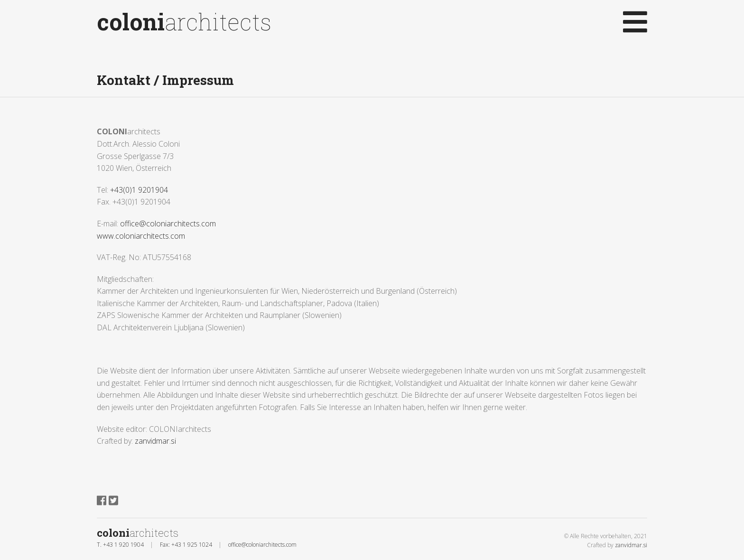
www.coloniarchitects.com (141, 236)
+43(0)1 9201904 (139, 190)
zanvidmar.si (155, 441)
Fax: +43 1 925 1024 (186, 545)
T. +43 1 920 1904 (120, 545)
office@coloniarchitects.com (168, 224)
